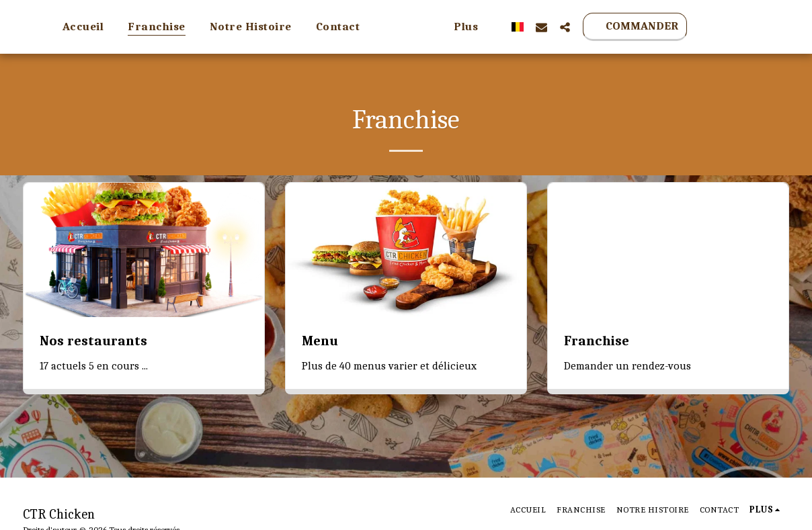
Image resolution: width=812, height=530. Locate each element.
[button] (623, 27)
